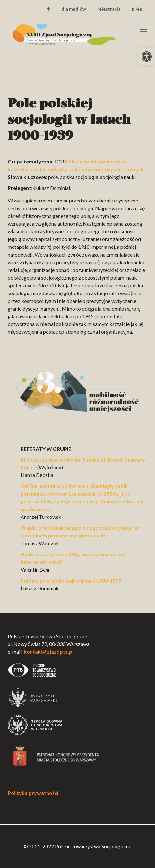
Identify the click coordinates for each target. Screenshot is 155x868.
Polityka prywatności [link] (33, 793)
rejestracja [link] (109, 9)
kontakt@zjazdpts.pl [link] (49, 652)
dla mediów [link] (74, 9)
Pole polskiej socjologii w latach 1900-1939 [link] (71, 580)
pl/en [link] (137, 9)
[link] (147, 57)
